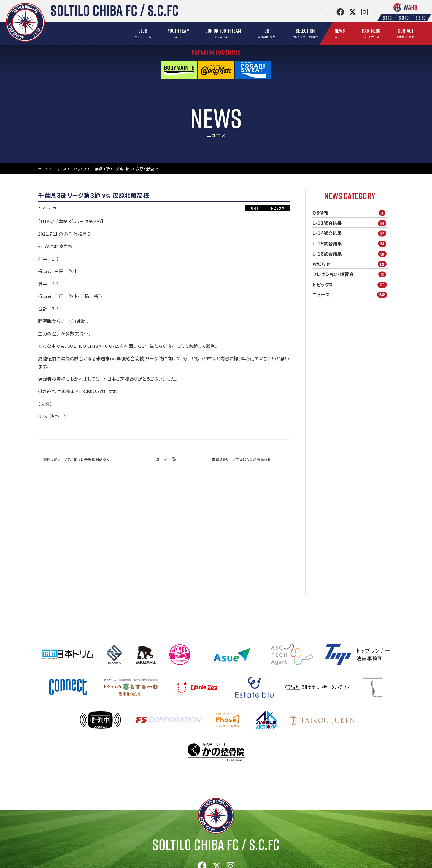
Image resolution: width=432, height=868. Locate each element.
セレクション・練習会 (350, 274)
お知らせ (350, 264)
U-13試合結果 (350, 223)
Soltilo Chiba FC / (216, 845)
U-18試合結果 (350, 254)
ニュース (350, 295)
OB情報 (350, 213)
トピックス (350, 284)
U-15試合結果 (350, 243)
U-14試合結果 (350, 233)
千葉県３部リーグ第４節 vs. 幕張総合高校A (74, 459)
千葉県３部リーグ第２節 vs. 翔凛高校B (239, 459)
